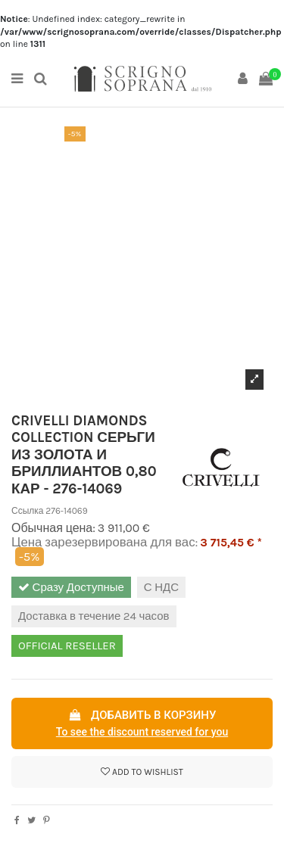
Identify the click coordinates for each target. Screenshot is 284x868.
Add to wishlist (142, 772)
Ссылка (27, 511)
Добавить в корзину (142, 724)
